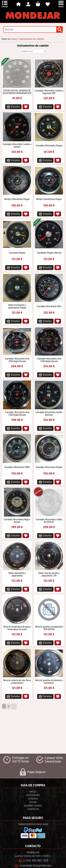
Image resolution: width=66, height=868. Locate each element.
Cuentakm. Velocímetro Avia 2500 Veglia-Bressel (17, 360)
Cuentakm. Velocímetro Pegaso (49, 145)
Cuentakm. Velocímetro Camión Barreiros (49, 413)
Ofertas (33, 799)
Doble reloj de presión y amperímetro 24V (49, 574)
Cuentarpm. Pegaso (17, 253)
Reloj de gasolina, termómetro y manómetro (49, 681)
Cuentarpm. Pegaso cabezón (49, 253)
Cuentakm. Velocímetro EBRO (17, 467)
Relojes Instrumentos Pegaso (17, 199)
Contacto (33, 809)
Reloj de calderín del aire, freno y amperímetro (17, 681)
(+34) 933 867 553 (36, 861)
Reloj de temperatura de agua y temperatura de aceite (17, 628)
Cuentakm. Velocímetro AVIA (49, 306)
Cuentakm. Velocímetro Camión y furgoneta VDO (49, 92)
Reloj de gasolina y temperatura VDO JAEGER (49, 628)
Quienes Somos (33, 806)
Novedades (33, 795)
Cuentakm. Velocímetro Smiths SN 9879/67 (49, 521)
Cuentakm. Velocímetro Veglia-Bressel (17, 521)
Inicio (33, 792)
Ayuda (33, 802)
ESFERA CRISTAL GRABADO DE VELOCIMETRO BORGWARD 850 (17, 92)
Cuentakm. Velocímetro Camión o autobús (17, 145)
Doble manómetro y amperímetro (17, 574)
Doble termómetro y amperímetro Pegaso (17, 306)
